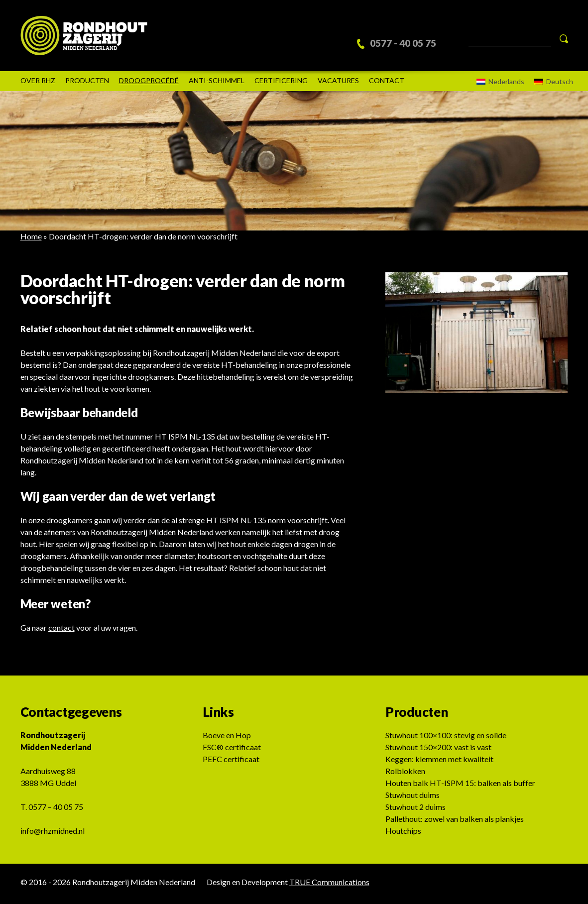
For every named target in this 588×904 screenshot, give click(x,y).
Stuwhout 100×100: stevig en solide (446, 738)
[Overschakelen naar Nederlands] (498, 85)
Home (31, 240)
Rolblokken (405, 774)
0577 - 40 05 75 (409, 41)
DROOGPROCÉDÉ (149, 84)
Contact (387, 84)
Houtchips (403, 834)
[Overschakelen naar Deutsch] (551, 85)
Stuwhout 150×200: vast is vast (438, 750)
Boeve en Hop (227, 738)
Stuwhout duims (412, 798)
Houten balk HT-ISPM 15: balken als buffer (460, 786)
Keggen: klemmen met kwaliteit (439, 762)
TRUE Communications (329, 885)
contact (61, 631)
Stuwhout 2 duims (415, 810)
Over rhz (38, 84)
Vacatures (338, 84)
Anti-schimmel (217, 84)
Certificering (281, 84)
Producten (87, 84)
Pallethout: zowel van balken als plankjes (455, 822)
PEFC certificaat (231, 762)
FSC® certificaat (232, 750)
